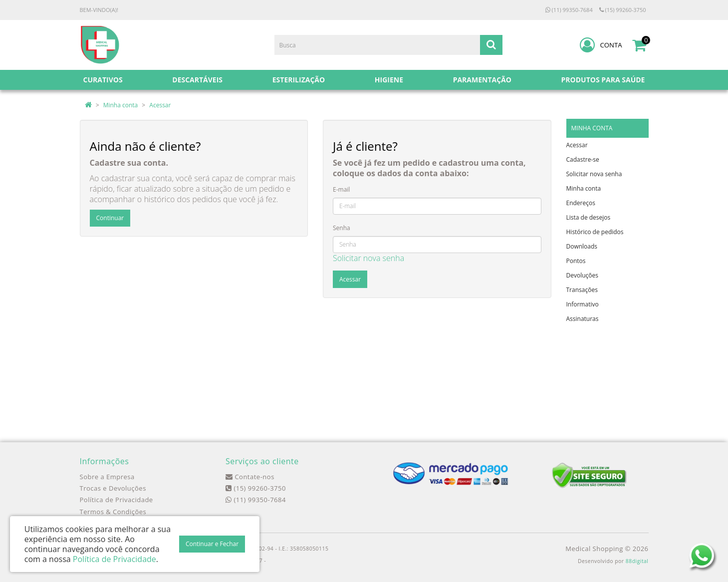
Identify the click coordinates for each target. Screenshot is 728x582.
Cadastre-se (583, 159)
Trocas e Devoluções (113, 488)
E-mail (341, 189)
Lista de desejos (589, 217)
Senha (342, 228)
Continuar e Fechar (212, 544)
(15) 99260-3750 (623, 10)
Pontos (576, 261)
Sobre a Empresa (107, 477)
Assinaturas (583, 319)
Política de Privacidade (117, 500)
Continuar (110, 218)
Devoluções (582, 275)
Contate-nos (250, 477)
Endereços (581, 203)
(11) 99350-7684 (569, 10)
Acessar (160, 105)
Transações (582, 290)
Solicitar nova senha (368, 258)
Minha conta (121, 105)
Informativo (583, 304)
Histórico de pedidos (595, 232)
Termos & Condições (113, 512)
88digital (637, 561)
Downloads (582, 246)
